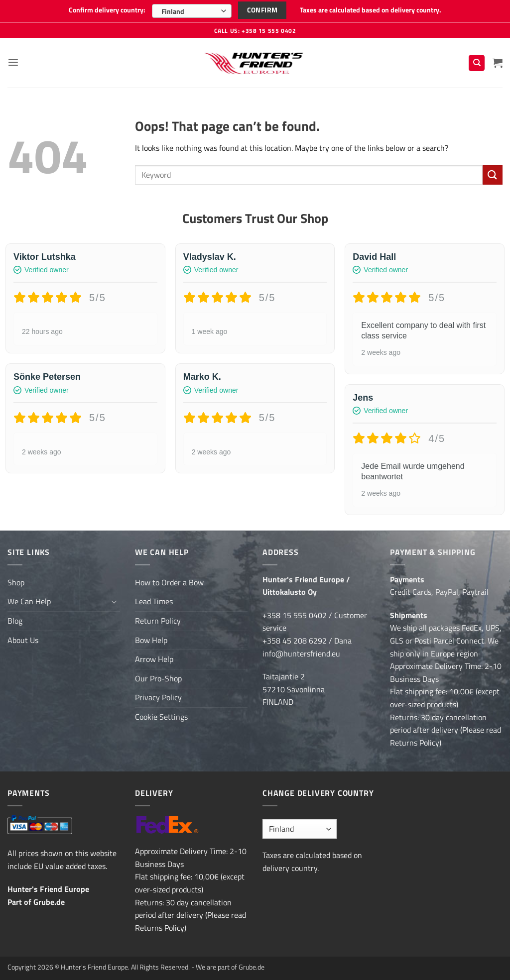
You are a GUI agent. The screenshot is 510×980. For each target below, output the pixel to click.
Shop (16, 582)
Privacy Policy (158, 697)
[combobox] (192, 11)
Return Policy (158, 620)
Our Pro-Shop (158, 678)
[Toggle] (114, 601)
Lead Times (154, 601)
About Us (23, 639)
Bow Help (151, 639)
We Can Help (29, 601)
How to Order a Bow (169, 582)
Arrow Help (154, 658)
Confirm (262, 10)
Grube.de (49, 901)
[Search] (477, 62)
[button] (13, 62)
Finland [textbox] (173, 11)
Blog (15, 620)
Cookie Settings (161, 716)
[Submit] (493, 174)
